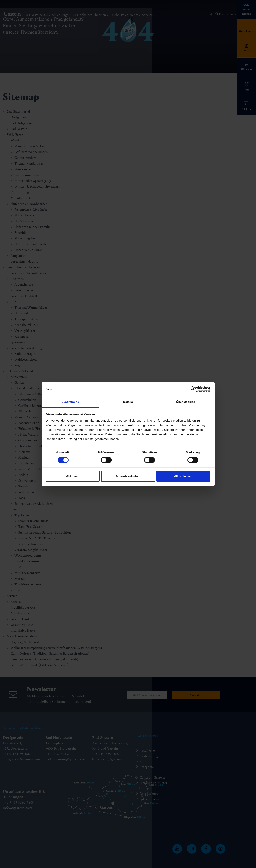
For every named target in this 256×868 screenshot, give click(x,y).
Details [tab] (128, 402)
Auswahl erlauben (128, 476)
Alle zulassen (183, 476)
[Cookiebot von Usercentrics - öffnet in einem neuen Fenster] (193, 389)
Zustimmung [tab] (70, 402)
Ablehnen (73, 476)
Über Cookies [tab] (186, 402)
